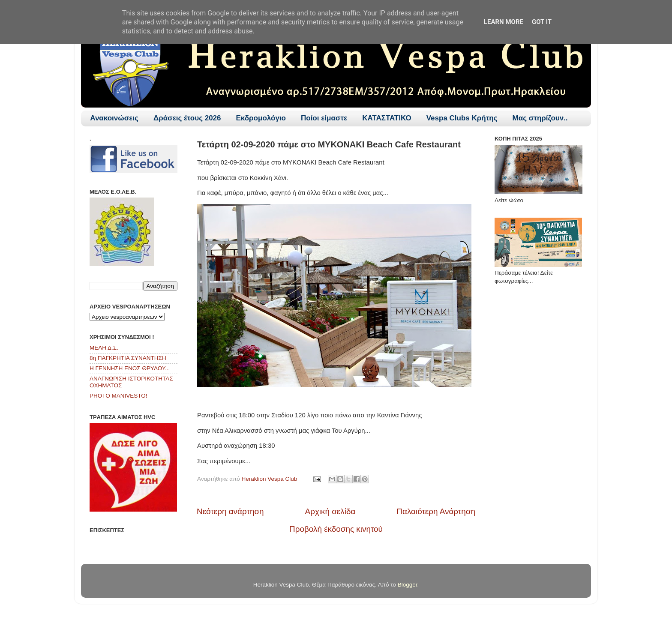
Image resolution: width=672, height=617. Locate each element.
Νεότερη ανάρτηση (230, 511)
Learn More (504, 22)
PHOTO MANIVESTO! (118, 396)
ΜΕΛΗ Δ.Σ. (104, 348)
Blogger (408, 585)
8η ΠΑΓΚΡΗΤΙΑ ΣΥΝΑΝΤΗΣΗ (128, 358)
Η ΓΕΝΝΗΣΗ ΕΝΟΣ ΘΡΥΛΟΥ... (130, 368)
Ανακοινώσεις (114, 118)
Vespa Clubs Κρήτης (462, 118)
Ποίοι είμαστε (324, 118)
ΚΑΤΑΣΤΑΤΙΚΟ (387, 118)
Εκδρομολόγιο (261, 118)
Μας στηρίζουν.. (540, 118)
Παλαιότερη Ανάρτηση (436, 511)
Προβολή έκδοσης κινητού (336, 529)
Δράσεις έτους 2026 (187, 118)
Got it (542, 22)
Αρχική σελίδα (330, 511)
